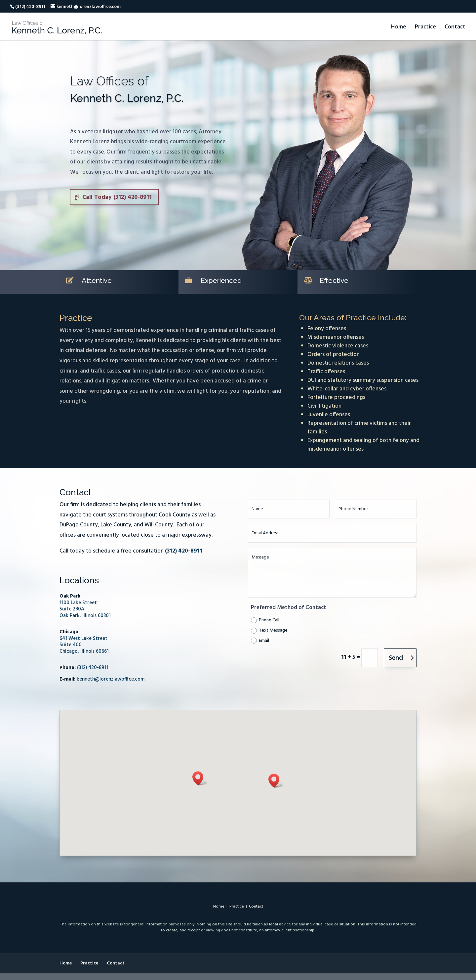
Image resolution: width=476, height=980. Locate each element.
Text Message (269, 630)
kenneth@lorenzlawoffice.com (111, 679)
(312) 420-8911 (93, 668)
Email (260, 641)
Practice (425, 27)
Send (396, 658)
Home (399, 27)
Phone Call (265, 620)
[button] (200, 778)
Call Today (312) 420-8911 (117, 197)
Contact (455, 27)
